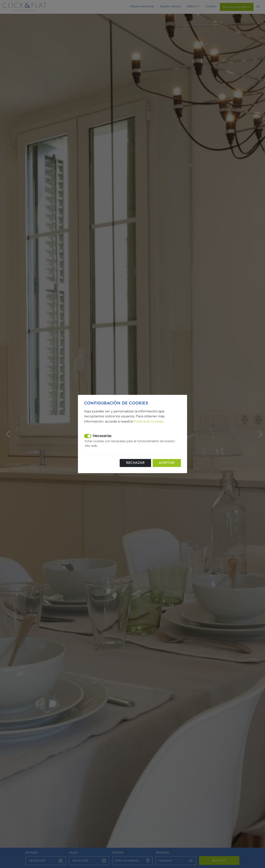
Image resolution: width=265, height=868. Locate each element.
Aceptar (167, 463)
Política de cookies (149, 421)
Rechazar (135, 463)
